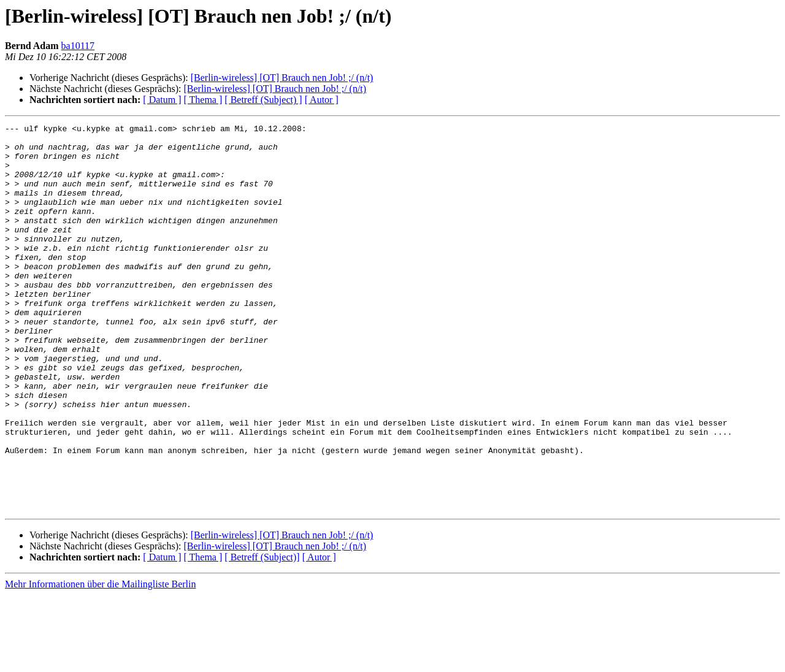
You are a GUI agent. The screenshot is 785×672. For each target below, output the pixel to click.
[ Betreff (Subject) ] (263, 100)
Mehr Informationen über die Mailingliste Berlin (100, 661)
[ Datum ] (162, 100)
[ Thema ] (203, 100)
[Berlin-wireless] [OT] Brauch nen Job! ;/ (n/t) (282, 78)
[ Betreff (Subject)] (262, 634)
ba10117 (78, 46)
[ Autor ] (322, 100)
